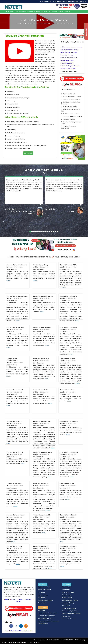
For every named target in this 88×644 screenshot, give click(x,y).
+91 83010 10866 (17, 298)
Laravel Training (43, 595)
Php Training (42, 592)
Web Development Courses (69, 50)
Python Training (67, 587)
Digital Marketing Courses (69, 52)
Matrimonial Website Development (48, 621)
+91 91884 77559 (17, 267)
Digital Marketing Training (46, 600)
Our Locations (53, 12)
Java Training (66, 590)
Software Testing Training (70, 611)
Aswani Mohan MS (11, 209)
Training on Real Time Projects (71, 116)
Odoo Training (42, 603)
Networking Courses (67, 63)
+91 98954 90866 (73, 1)
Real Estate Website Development (48, 613)
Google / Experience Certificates (68, 127)
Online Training (66, 595)
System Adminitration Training (71, 614)
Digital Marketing (43, 624)
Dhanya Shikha (50, 209)
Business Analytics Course (69, 58)
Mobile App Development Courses (71, 47)
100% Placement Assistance (71, 114)
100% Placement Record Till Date (70, 110)
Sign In (84, 1)
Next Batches (45, 12)
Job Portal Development (45, 618)
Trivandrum (28, 599)
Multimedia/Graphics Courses (70, 66)
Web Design (42, 610)
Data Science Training (67, 60)
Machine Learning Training (70, 600)
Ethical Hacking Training (69, 608)
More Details (28, 153)
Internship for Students (34, 12)
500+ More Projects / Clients (71, 97)
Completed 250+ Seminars (71, 99)
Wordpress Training (44, 587)
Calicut (13, 599)
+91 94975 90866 (60, 1)
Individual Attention (68, 119)
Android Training (67, 598)
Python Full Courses (67, 55)
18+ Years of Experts (68, 94)
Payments (22, 631)
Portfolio (60, 12)
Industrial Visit (66, 616)
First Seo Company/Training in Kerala (71, 123)
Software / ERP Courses (68, 68)
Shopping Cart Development (47, 616)
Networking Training (68, 603)
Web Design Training (68, 592)
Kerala (18, 601)
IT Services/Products (20, 12)
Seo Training (42, 598)
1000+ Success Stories (69, 106)
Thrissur (20, 599)
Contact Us (67, 12)
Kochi (7, 599)
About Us (8, 631)
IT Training (11, 12)
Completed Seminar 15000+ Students (71, 103)
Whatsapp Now (46, 1)
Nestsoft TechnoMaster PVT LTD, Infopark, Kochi (24, 642)
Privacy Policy (15, 631)
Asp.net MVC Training (44, 590)
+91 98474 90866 (71, 298)
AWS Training (66, 606)
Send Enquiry (81, 640)
